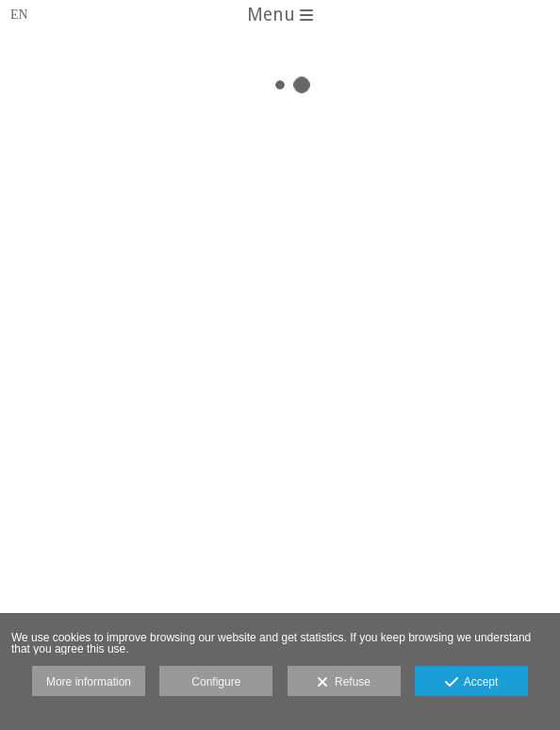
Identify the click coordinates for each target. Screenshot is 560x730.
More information (89, 682)
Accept (472, 683)
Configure (216, 682)
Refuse (344, 683)
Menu (280, 15)
